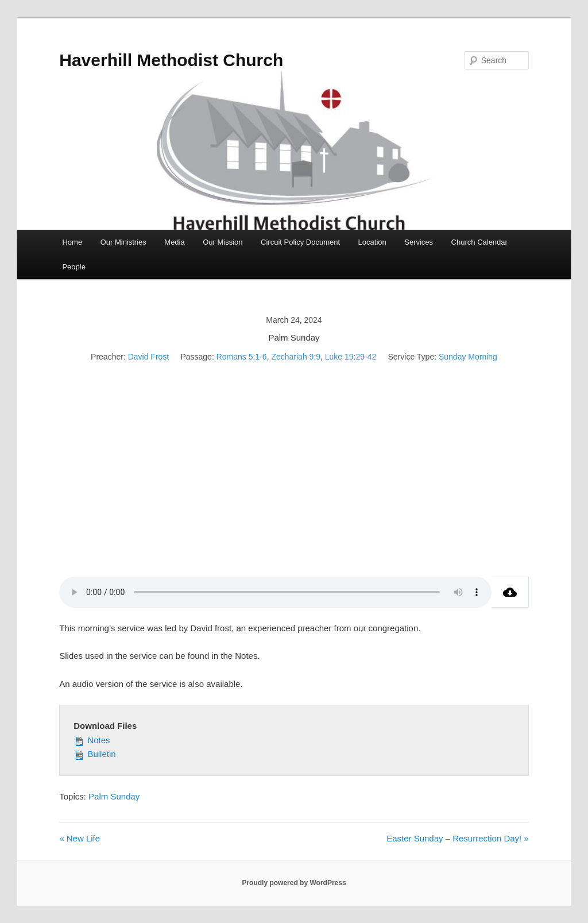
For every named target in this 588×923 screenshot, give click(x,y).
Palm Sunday (114, 796)
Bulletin (94, 753)
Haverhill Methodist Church (171, 60)
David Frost (149, 357)
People (73, 267)
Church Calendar (479, 242)
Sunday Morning (468, 357)
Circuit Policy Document (300, 242)
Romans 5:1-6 (242, 357)
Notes (92, 739)
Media (174, 242)
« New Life (80, 838)
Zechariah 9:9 (296, 357)
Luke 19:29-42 (351, 357)
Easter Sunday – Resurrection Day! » (458, 838)
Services (419, 242)
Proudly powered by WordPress (294, 883)
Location (372, 242)
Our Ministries (123, 242)
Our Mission (223, 242)
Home (72, 242)
